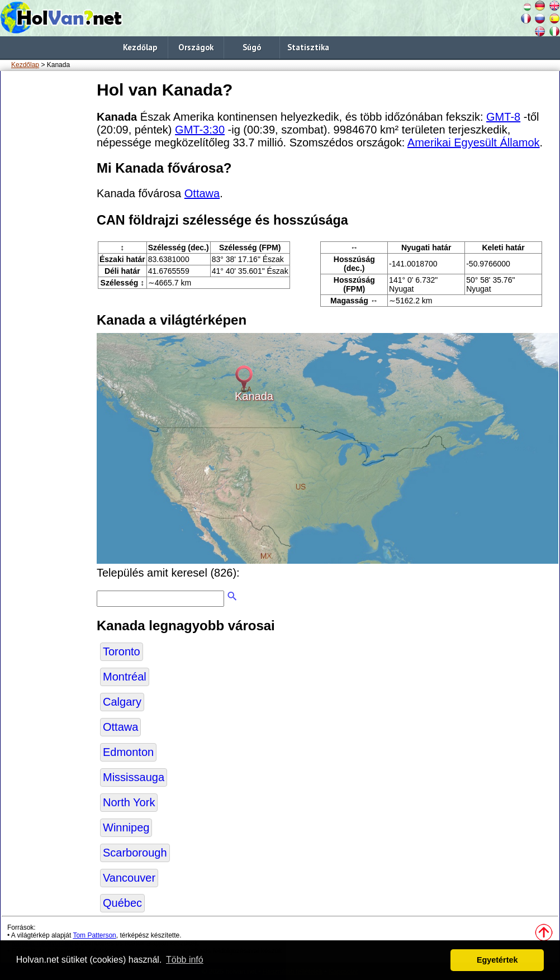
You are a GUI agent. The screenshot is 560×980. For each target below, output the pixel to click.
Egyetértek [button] (497, 960)
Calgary (122, 702)
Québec (122, 903)
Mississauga (134, 777)
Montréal (125, 677)
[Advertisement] (46, 245)
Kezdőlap (140, 47)
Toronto (122, 651)
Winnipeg (126, 827)
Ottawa (202, 193)
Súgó (252, 47)
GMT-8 (503, 117)
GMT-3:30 (200, 130)
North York (129, 802)
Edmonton (128, 752)
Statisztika (308, 47)
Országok (196, 47)
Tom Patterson (94, 935)
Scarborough (135, 853)
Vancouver (129, 878)
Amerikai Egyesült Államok (474, 142)
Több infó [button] (185, 960)
